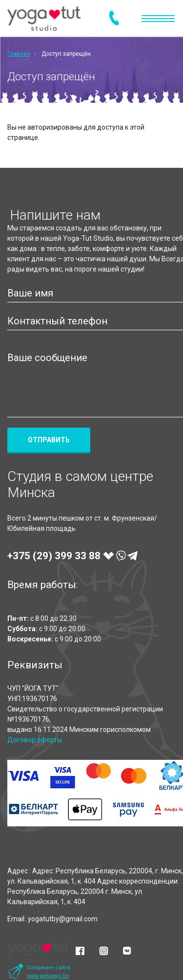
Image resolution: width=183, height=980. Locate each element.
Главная (19, 54)
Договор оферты (35, 740)
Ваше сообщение (47, 358)
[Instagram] (103, 951)
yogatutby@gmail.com (63, 919)
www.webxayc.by (48, 976)
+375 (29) (72, 556)
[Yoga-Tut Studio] (44, 18)
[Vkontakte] (127, 951)
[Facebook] (80, 951)
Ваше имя (30, 293)
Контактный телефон (57, 321)
